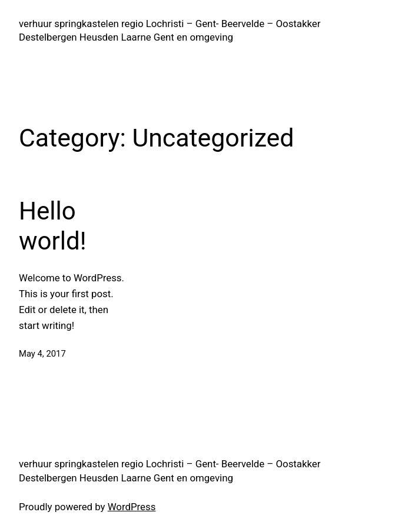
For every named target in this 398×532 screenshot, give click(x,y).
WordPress (132, 507)
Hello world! (52, 226)
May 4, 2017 (42, 354)
